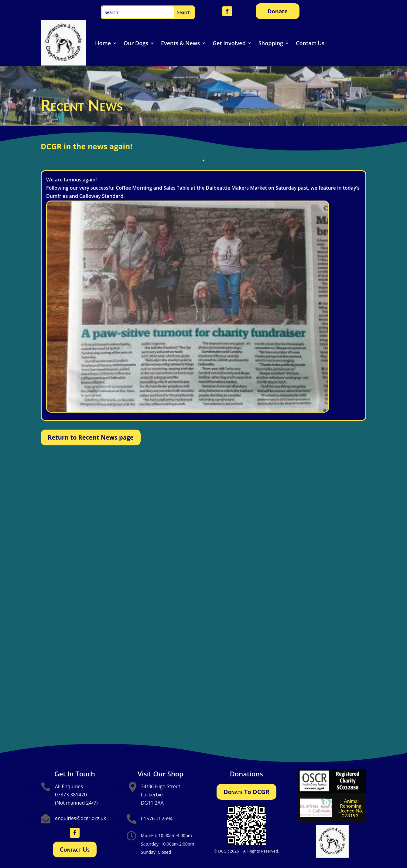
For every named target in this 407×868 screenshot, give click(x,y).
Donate (278, 11)
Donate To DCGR (246, 792)
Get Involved (229, 43)
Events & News (180, 43)
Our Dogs (136, 43)
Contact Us (310, 43)
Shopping (271, 43)
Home (103, 43)
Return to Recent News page (91, 437)
